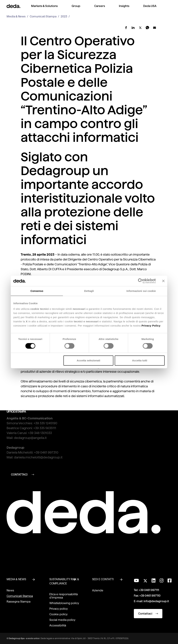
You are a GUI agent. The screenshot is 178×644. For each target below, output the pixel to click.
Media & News (16, 16)
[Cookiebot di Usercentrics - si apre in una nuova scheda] (141, 281)
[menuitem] (44, 9)
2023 (64, 16)
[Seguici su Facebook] (169, 581)
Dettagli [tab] (89, 291)
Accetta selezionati (88, 360)
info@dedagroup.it (156, 601)
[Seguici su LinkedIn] (153, 581)
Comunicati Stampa (43, 16)
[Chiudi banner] (163, 281)
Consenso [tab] (37, 291)
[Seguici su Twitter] (145, 580)
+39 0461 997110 (150, 596)
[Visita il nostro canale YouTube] (136, 581)
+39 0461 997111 (149, 590)
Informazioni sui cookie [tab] (141, 291)
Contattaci (148, 614)
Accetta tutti (140, 360)
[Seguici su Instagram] (161, 581)
